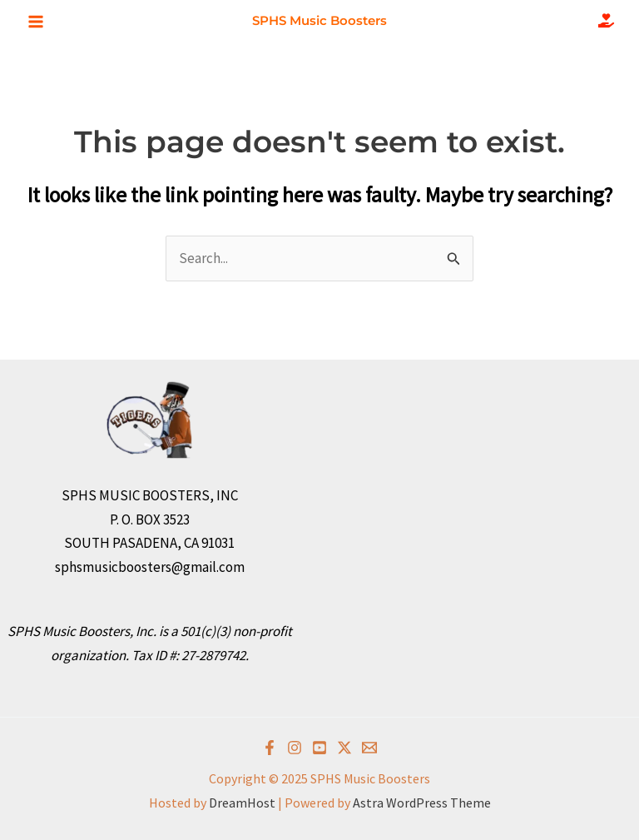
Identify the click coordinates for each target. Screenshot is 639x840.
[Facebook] (270, 748)
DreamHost (242, 803)
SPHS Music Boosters (319, 20)
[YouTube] (319, 748)
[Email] (369, 748)
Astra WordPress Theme (422, 803)
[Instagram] (295, 748)
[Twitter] (344, 748)
